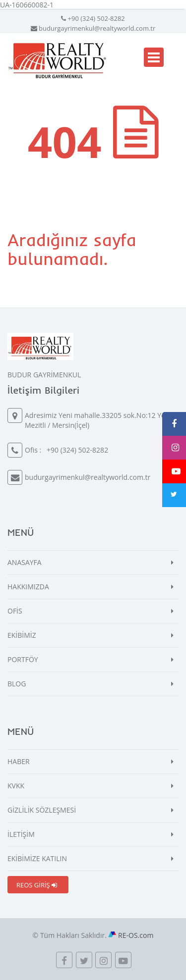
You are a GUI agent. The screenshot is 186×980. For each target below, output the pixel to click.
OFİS (15, 611)
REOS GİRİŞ (37, 885)
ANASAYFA (25, 562)
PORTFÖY (23, 659)
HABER (19, 761)
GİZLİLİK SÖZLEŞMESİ (42, 810)
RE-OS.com (136, 935)
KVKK (16, 786)
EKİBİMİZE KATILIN (37, 858)
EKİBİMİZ (22, 635)
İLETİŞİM (21, 834)
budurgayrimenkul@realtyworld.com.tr (97, 28)
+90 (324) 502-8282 (96, 18)
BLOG (17, 684)
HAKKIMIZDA (28, 587)
